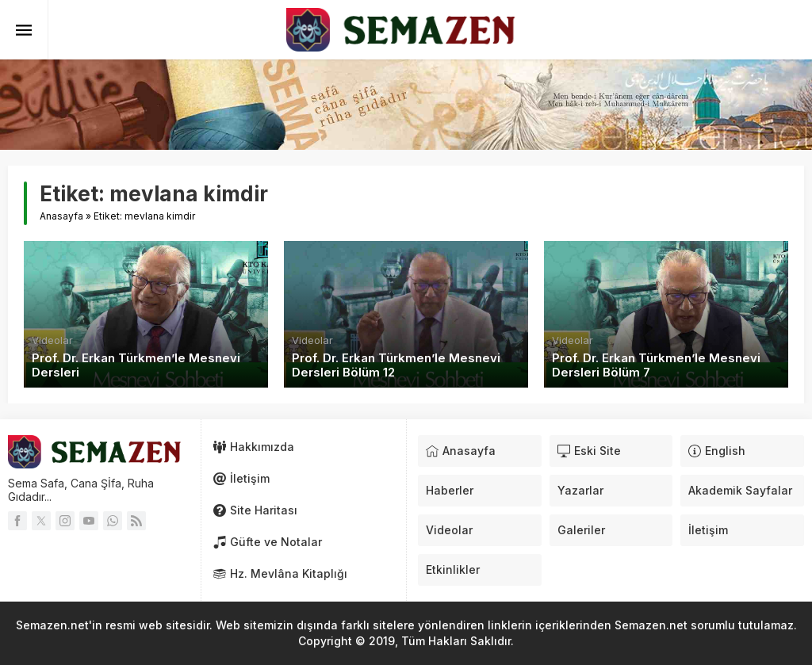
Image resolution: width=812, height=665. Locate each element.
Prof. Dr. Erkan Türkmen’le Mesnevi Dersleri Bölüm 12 (396, 365)
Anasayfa (61, 216)
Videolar (52, 340)
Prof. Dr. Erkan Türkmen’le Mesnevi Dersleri (136, 365)
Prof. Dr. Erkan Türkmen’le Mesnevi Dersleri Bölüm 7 (656, 365)
